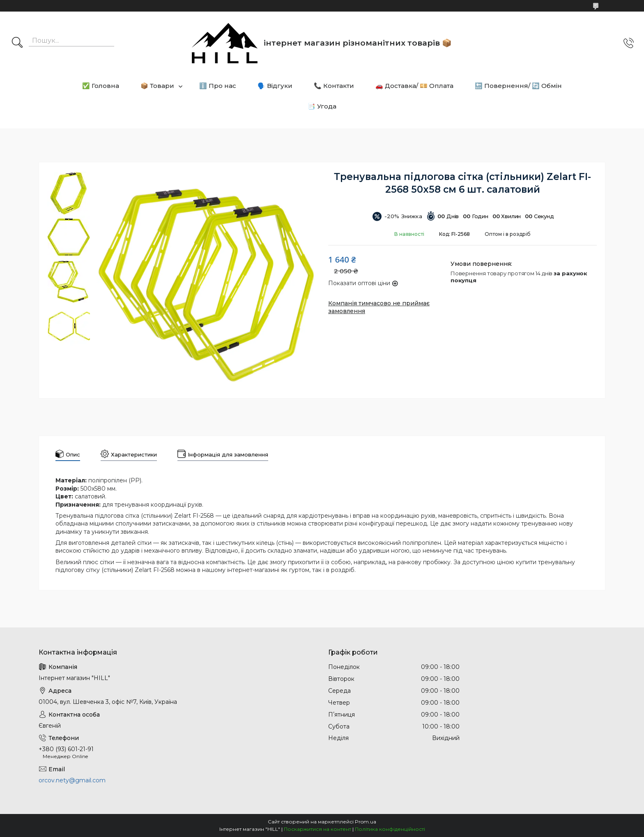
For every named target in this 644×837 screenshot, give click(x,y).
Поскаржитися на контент (317, 829)
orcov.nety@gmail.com (72, 780)
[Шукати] (17, 43)
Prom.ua (366, 822)
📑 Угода (322, 106)
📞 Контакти (334, 86)
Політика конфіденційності (390, 829)
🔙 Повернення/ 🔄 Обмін (518, 86)
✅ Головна (101, 86)
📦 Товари (157, 86)
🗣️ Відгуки (275, 86)
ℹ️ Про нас (218, 86)
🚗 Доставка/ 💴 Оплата (414, 86)
